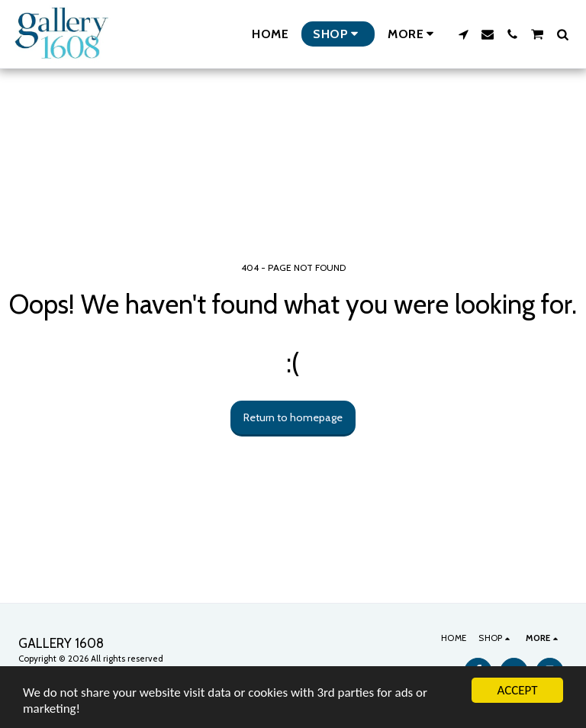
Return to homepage (293, 417)
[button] (463, 34)
